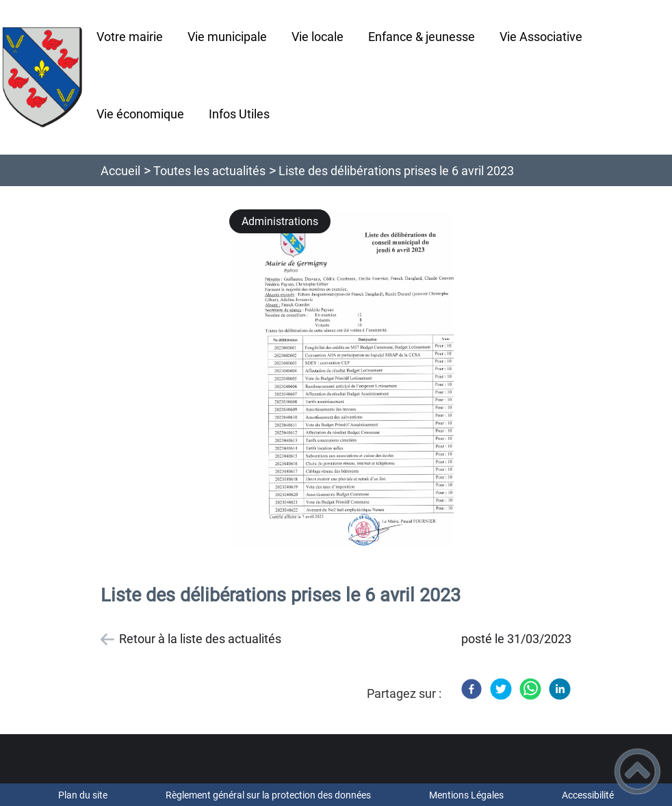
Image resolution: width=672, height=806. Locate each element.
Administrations (280, 221)
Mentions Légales (466, 795)
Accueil (120, 171)
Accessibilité (588, 795)
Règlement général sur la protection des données (268, 795)
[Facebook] (471, 689)
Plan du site (83, 795)
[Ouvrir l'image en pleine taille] (348, 379)
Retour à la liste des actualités (200, 639)
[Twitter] (501, 689)
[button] (637, 771)
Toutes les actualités (209, 171)
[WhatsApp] (530, 689)
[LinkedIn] (560, 689)
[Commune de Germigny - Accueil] (42, 77)
